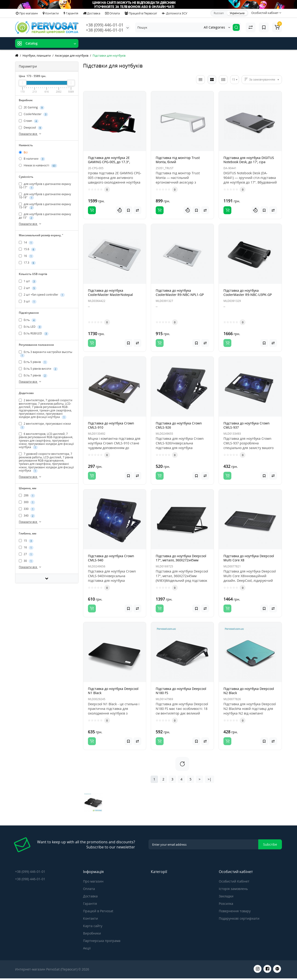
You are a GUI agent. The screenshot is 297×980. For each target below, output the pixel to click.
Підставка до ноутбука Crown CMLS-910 (111, 425)
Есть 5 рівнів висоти (38, 369)
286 (27, 496)
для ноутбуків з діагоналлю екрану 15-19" (45, 206)
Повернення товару (235, 911)
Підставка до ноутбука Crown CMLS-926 (179, 425)
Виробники (92, 933)
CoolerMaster (33, 114)
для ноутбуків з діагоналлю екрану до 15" (45, 216)
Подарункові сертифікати (239, 918)
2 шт (28, 288)
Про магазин (27, 13)
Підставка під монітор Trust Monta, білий (178, 160)
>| (210, 779)
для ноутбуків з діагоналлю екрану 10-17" (45, 186)
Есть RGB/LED (34, 333)
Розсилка (226, 904)
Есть (27, 320)
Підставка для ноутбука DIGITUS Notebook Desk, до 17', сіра (249, 160)
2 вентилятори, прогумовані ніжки (45, 425)
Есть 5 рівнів (33, 362)
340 (27, 516)
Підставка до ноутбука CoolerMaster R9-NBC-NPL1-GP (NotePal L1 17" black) (180, 295)
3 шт (28, 301)
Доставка (92, 13)
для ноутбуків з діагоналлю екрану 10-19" (45, 196)
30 (26, 561)
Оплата (112, 13)
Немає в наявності (38, 165)
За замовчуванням (262, 79)
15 (26, 541)
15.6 (27, 249)
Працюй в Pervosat (98, 911)
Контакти (51, 13)
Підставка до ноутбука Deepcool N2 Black (249, 691)
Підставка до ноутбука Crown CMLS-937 (247, 425)
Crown (29, 121)
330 (27, 509)
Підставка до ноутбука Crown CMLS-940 (111, 558)
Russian (219, 13)
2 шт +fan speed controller (42, 295)
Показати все (30, 134)
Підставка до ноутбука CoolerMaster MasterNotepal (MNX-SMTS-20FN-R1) (110, 295)
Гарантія (71, 13)
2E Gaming (32, 107)
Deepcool (31, 128)
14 (26, 243)
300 (27, 502)
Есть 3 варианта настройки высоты (45, 354)
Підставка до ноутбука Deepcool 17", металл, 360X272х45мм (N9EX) (181, 560)
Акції (87, 948)
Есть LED (30, 327)
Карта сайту (93, 926)
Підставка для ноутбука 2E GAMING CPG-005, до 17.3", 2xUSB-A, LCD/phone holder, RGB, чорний (114, 164)
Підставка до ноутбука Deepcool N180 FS (181, 691)
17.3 (27, 263)
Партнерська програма (102, 941)
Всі (23, 152)
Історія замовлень (233, 889)
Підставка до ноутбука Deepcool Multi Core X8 (249, 558)
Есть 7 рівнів (33, 375)
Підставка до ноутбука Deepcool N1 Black (113, 691)
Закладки (226, 896)
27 (26, 554)
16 (26, 256)
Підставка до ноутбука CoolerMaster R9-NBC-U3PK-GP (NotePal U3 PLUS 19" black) (248, 295)
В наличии (32, 159)
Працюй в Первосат (141, 13)
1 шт (28, 281)
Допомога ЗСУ (175, 13)
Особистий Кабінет (234, 881)
